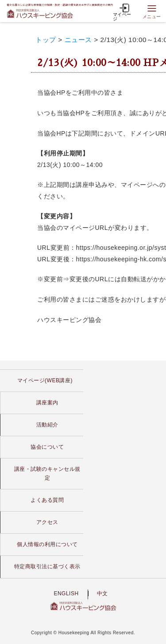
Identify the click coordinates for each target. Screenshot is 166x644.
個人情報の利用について (47, 544)
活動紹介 (47, 425)
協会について (47, 447)
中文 (102, 594)
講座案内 (47, 403)
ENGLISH (66, 594)
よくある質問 (47, 500)
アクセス (47, 522)
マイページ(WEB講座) (45, 380)
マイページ (122, 11)
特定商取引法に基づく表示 (47, 566)
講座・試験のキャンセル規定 (47, 473)
